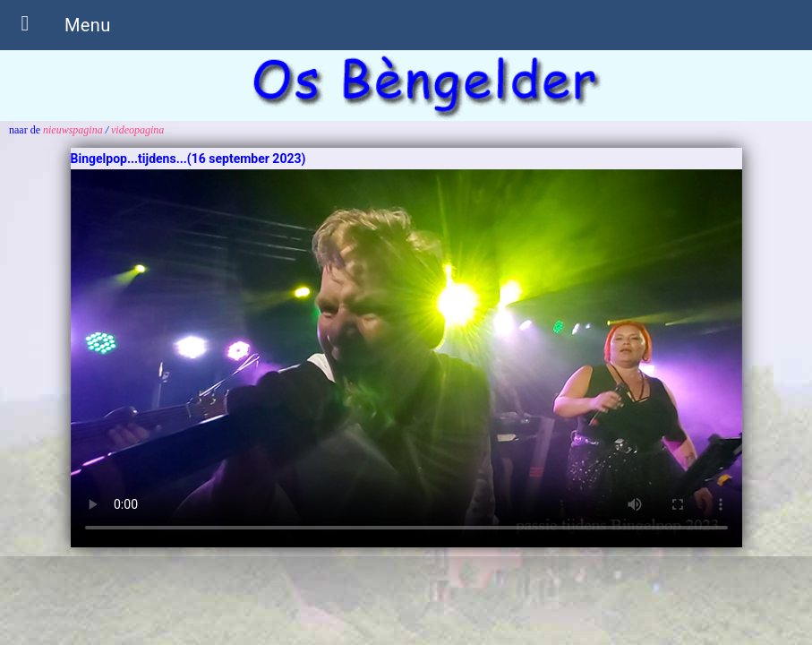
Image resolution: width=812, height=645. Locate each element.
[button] (25, 25)
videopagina (137, 130)
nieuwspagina (73, 130)
